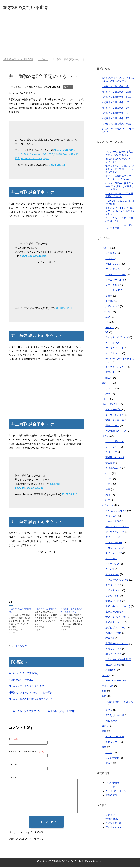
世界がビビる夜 (114, 602)
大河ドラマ (111, 453)
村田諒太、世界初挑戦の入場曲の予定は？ (31, 700)
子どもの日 (108, 686)
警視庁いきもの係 (115, 458)
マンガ (105, 676)
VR (107, 333)
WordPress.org (113, 828)
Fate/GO (110, 328)
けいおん (110, 259)
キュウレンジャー (115, 737)
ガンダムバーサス (115, 349)
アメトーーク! (113, 538)
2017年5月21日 (57, 166)
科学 (108, 501)
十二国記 (110, 302)
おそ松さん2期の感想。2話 (116, 114)
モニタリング (112, 586)
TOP (18, 60)
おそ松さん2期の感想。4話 (116, 103)
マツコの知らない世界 (117, 580)
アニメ (105, 249)
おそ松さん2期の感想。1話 (116, 119)
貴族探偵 (110, 463)
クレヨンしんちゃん (116, 275)
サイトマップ (112, 788)
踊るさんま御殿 (114, 666)
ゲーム (105, 323)
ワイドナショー (114, 591)
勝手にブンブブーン (116, 628)
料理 (104, 692)
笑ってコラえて (114, 655)
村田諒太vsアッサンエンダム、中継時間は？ (32, 693)
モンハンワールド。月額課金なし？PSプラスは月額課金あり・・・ (120, 212)
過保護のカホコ (114, 469)
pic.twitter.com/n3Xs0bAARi (29, 489)
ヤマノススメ (112, 286)
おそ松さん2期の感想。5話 (116, 87)
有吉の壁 (110, 639)
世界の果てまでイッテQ (118, 607)
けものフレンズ (114, 265)
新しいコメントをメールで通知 (27, 833)
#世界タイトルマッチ (31, 155)
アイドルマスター (115, 343)
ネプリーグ (111, 559)
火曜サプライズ (114, 650)
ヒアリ (109, 485)
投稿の (112, 820)
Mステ (109, 753)
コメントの (114, 824)
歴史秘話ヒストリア (116, 432)
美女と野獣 (111, 721)
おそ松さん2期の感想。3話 (116, 108)
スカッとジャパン (115, 549)
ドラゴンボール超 (115, 280)
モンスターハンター (116, 368)
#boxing (58, 151)
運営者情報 (111, 796)
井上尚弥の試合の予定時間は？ (25, 674)
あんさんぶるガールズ (117, 338)
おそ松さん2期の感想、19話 (116, 124)
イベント (106, 312)
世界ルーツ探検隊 (115, 612)
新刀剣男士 (111, 373)
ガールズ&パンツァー (117, 270)
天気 (108, 495)
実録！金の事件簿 (115, 421)
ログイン (110, 815)
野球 (108, 394)
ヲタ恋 (109, 296)
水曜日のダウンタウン (117, 644)
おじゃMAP (111, 517)
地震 (108, 490)
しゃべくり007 (113, 522)
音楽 (104, 748)
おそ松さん (111, 254)
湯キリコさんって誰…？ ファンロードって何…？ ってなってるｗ (120, 170)
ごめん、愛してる (115, 442)
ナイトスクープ (114, 554)
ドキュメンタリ (110, 405)
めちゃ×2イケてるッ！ (117, 527)
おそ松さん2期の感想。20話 (116, 92)
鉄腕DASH (111, 671)
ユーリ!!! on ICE (114, 291)
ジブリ (109, 711)
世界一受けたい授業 (116, 618)
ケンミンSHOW (114, 543)
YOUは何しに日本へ (116, 511)
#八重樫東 (57, 155)
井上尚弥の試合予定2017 (22, 681)
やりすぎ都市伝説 (115, 533)
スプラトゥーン (114, 354)
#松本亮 (47, 155)
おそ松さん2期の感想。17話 (116, 98)
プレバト (110, 570)
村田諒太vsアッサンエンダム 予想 (26, 687)
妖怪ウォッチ (112, 307)
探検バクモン (112, 426)
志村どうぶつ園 (114, 634)
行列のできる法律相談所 (118, 660)
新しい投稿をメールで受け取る (27, 839)
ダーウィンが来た (115, 416)
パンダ (109, 479)
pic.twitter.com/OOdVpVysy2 (35, 159)
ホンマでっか (112, 575)
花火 (108, 318)
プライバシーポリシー (117, 792)
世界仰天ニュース (115, 623)
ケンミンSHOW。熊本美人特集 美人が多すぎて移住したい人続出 (120, 187)
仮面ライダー (112, 743)
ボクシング (21, 647)
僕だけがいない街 (115, 716)
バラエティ (108, 506)
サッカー (110, 389)
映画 (104, 697)
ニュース (106, 474)
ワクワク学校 (112, 596)
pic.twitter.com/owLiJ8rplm (33, 257)
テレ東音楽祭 (112, 759)
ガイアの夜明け (114, 410)
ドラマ (105, 437)
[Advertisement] (70, 37)
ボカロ (109, 764)
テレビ (105, 400)
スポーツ (68, 88)
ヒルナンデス (112, 565)
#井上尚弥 (68, 155)
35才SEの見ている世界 (30, 8)
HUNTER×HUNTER (116, 681)
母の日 (105, 727)
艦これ (109, 378)
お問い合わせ (112, 783)
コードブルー (112, 448)
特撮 (104, 732)
